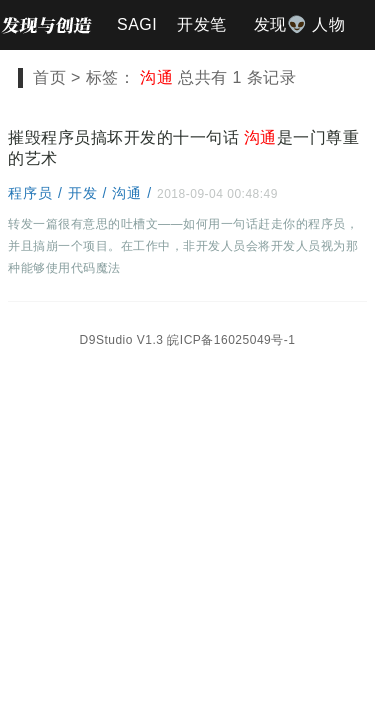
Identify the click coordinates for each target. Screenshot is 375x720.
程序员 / (38, 193)
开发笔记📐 (202, 33)
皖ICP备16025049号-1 (231, 340)
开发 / (90, 193)
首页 (49, 77)
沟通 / (134, 193)
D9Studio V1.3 (122, 340)
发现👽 (281, 24)
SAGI (137, 24)
